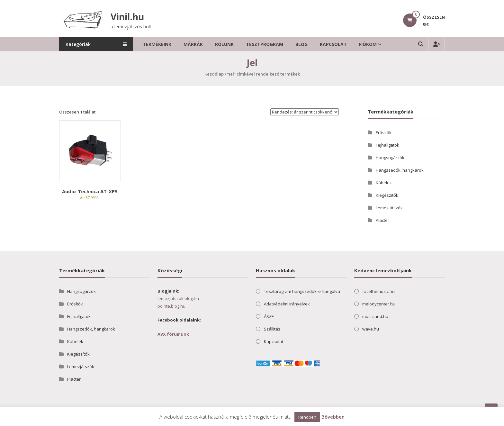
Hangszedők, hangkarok (400, 170)
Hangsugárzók (390, 158)
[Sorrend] (305, 112)
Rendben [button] (307, 417)
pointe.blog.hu (171, 306)
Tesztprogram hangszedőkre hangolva (302, 291)
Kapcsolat (333, 44)
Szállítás (272, 329)
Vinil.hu (127, 17)
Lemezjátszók (389, 208)
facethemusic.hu (378, 291)
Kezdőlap (214, 74)
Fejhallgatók (387, 145)
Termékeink (157, 44)
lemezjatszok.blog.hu (178, 298)
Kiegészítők (387, 195)
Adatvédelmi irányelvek (287, 304)
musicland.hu (375, 316)
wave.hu (371, 329)
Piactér (382, 220)
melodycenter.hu (379, 304)
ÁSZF (269, 316)
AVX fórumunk (173, 334)
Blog (301, 44)
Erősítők (384, 132)
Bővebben (333, 417)
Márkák (193, 44)
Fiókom (368, 44)
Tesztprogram (265, 44)
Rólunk (224, 44)
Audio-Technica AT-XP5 (90, 191)
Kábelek (384, 183)
